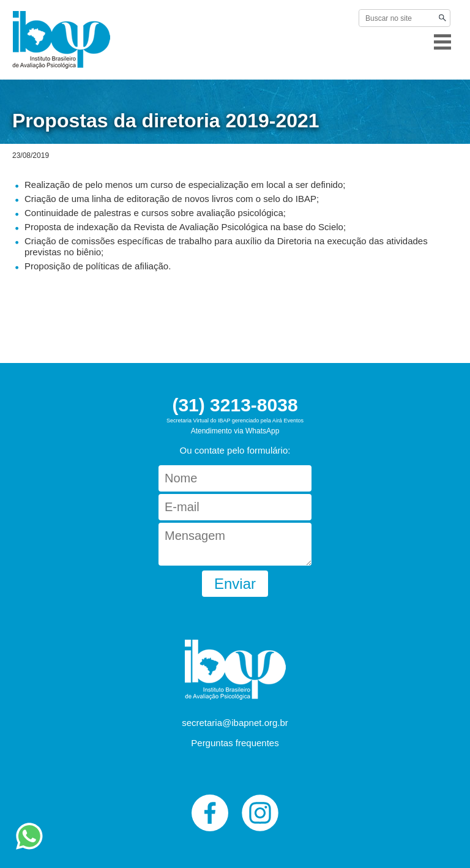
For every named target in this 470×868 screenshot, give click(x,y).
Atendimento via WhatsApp (235, 431)
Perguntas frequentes (235, 743)
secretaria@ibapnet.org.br (235, 723)
